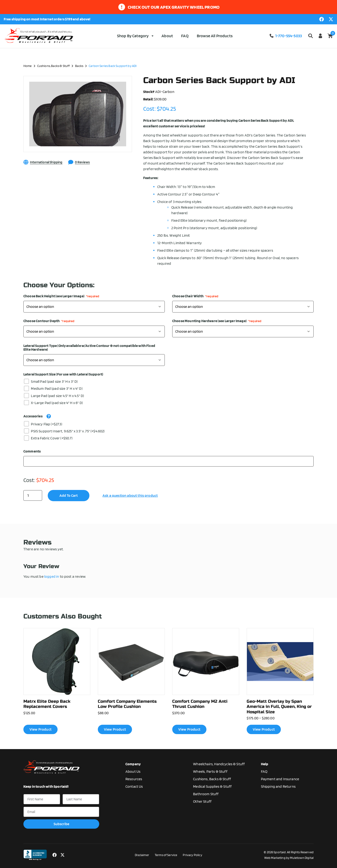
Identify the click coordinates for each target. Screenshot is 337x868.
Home (28, 66)
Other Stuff (202, 801)
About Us (133, 771)
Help (265, 764)
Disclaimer (142, 855)
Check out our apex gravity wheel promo (174, 7)
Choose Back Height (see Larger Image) (61, 296)
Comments (32, 451)
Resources (134, 779)
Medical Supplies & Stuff (212, 786)
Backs (79, 66)
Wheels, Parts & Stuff (210, 771)
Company (133, 764)
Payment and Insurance (280, 779)
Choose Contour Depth (49, 321)
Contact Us (134, 786)
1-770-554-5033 (286, 36)
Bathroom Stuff (206, 794)
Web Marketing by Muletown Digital (289, 858)
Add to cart (69, 495)
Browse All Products (215, 36)
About (167, 36)
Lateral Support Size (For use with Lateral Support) (63, 374)
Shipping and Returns (278, 786)
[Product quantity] (33, 495)
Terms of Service (166, 855)
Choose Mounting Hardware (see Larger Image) (217, 321)
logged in (52, 576)
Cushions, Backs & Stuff (54, 66)
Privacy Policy (192, 855)
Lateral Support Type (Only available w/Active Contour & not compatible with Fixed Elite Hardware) (89, 348)
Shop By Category (135, 36)
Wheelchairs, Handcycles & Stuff (219, 764)
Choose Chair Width (195, 296)
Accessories (33, 416)
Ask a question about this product (130, 495)
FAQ (185, 36)
